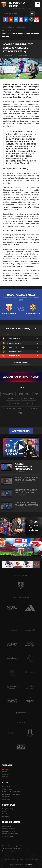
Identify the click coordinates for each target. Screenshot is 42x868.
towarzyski (8, 394)
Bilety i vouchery (8, 809)
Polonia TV (6, 772)
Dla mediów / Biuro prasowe (12, 794)
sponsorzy (24, 394)
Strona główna (22, 27)
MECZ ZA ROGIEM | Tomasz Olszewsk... (21, 505)
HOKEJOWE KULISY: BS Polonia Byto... (21, 480)
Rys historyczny (7, 826)
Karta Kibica (6, 816)
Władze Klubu (7, 789)
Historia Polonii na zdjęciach (12, 846)
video (21, 413)
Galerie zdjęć (6, 774)
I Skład (4, 814)
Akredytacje (6, 797)
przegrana (13, 399)
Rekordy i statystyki (9, 831)
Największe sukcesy (9, 829)
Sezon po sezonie (8, 836)
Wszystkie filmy (21, 431)
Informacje (6, 786)
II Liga (4, 811)
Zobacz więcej (21, 362)
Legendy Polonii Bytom (10, 834)
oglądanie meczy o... (13, 408)
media (28, 864)
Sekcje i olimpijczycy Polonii (12, 848)
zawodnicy (29, 399)
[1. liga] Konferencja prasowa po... (21, 468)
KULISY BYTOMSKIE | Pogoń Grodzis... (21, 492)
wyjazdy (16, 403)
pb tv (37, 394)
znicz (28, 403)
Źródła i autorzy (8, 851)
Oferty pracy (6, 799)
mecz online (33, 408)
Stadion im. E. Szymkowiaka (12, 791)
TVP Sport (26, 280)
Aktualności (7, 30)
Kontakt (5, 777)
